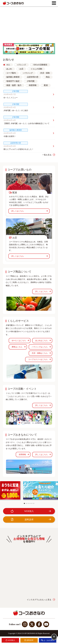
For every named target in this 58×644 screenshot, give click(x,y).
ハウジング (28, 73)
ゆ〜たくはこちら (20, 340)
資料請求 (30, 520)
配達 (46, 85)
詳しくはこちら (30, 211)
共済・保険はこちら (41, 353)
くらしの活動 (36, 69)
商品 (48, 77)
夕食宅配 (31, 81)
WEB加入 (30, 511)
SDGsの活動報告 (40, 65)
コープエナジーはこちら (40, 359)
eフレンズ (22, 65)
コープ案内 (11, 73)
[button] (24, 503)
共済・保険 (45, 73)
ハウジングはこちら (41, 347)
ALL (8, 65)
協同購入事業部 (13, 77)
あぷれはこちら (43, 340)
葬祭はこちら (19, 347)
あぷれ (9, 69)
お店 (21, 69)
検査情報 (33, 85)
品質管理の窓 (33, 77)
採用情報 (24, 454)
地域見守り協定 (13, 81)
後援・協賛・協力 (14, 85)
